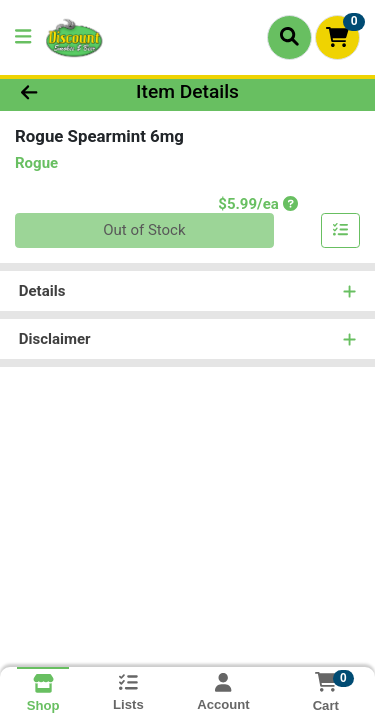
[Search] (289, 37)
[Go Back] (58, 92)
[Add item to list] (341, 231)
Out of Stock (144, 230)
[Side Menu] (23, 37)
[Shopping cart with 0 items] (337, 37)
